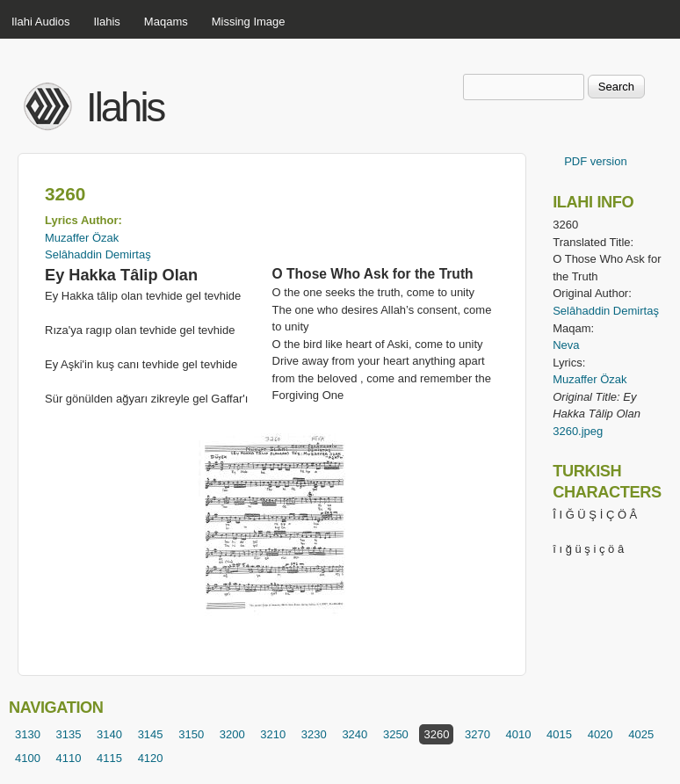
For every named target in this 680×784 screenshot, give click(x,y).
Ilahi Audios (41, 22)
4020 (600, 734)
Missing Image (249, 22)
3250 (396, 734)
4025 (641, 734)
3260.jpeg (578, 431)
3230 (314, 734)
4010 (519, 734)
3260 (436, 734)
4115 (109, 758)
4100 (28, 758)
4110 (69, 758)
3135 (69, 734)
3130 (28, 734)
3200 (232, 734)
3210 (273, 734)
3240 (354, 734)
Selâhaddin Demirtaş (98, 254)
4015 (559, 734)
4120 (151, 758)
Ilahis (107, 22)
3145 (151, 734)
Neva (566, 345)
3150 (191, 734)
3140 (109, 734)
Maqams (166, 22)
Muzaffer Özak (82, 238)
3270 (477, 734)
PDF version (596, 161)
